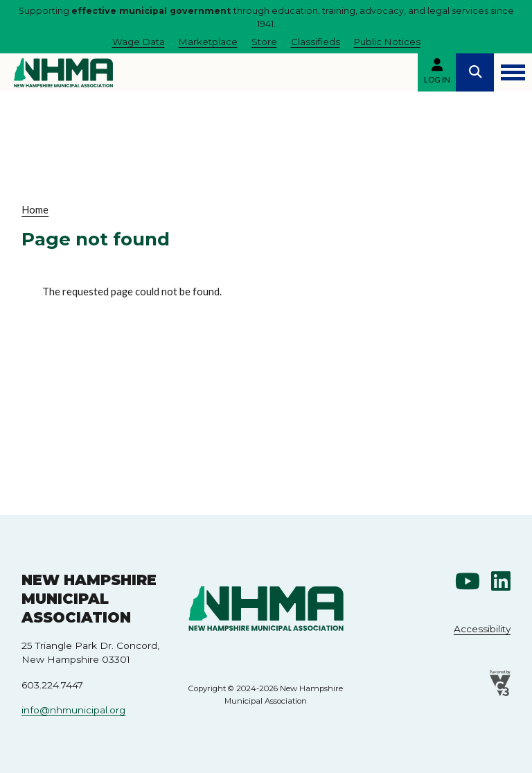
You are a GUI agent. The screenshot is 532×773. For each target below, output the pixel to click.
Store (264, 42)
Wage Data (139, 42)
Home (35, 209)
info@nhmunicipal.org (73, 710)
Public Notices (387, 42)
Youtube (468, 582)
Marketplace (208, 42)
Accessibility (482, 629)
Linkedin (501, 582)
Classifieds (316, 42)
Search (475, 72)
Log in (437, 79)
